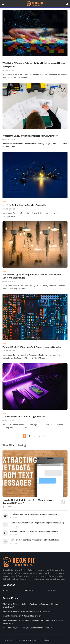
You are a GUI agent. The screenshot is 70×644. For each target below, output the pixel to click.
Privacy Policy (7, 640)
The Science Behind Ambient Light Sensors (24, 417)
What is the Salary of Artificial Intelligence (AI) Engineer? (30, 136)
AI (3, 60)
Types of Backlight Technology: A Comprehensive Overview (32, 347)
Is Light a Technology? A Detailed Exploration (25, 205)
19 (39, 436)
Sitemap (47, 640)
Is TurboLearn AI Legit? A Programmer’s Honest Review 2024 (33, 514)
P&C (27, 590)
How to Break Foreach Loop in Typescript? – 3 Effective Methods (35, 540)
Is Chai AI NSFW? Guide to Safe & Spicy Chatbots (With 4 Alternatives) (37, 523)
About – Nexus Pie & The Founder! (28, 640)
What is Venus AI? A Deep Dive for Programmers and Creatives (34, 531)
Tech (4, 202)
